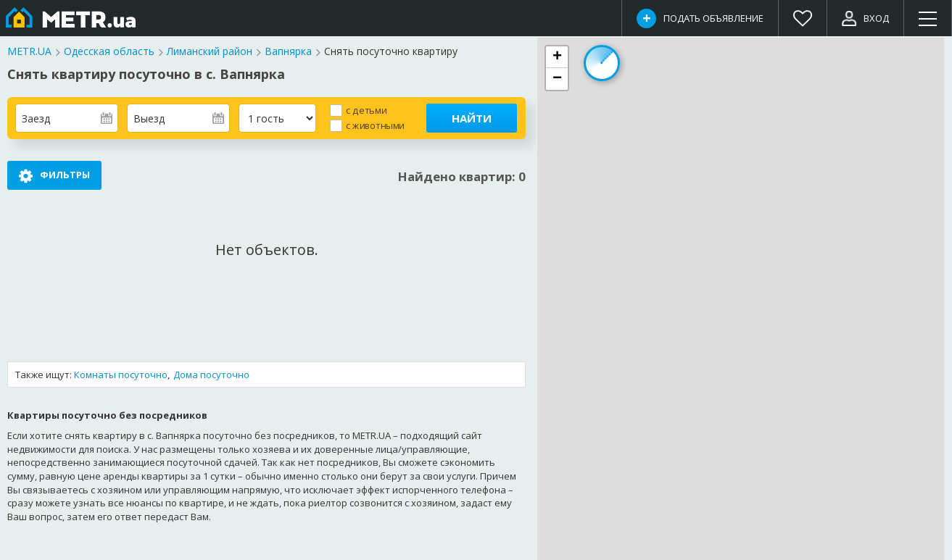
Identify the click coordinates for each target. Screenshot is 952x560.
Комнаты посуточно (121, 375)
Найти (472, 118)
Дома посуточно (211, 375)
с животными (375, 125)
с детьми (366, 110)
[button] (557, 57)
